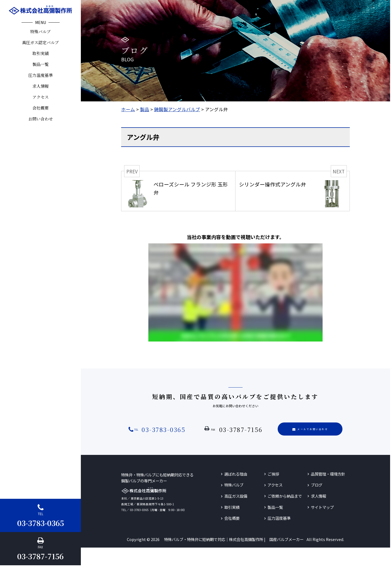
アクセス (41, 97)
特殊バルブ (40, 31)
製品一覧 (41, 64)
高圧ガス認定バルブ (40, 42)
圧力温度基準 (41, 75)
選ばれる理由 (236, 474)
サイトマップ (322, 507)
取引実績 (41, 53)
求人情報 (41, 86)
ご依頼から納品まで (285, 496)
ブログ (317, 485)
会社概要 (41, 108)
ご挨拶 (273, 474)
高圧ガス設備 (236, 496)
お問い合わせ (41, 119)
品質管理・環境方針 (328, 474)
